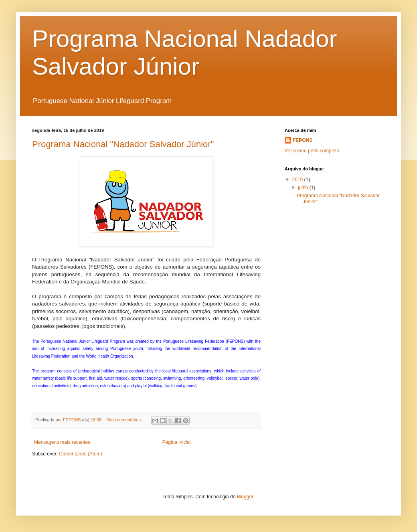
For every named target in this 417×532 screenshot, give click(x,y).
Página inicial (177, 442)
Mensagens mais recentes (62, 442)
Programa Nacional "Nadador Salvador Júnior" (123, 144)
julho (304, 188)
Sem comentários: (125, 420)
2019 (298, 180)
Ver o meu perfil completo (312, 151)
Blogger (245, 497)
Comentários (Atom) (80, 454)
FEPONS (303, 140)
